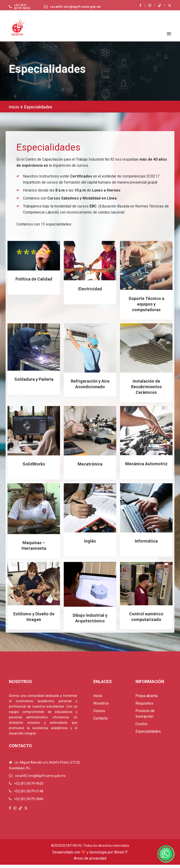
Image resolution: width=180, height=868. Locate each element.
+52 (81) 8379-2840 (29, 802)
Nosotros (101, 707)
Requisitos (144, 707)
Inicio (14, 110)
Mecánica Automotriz (146, 467)
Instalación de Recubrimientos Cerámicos (146, 390)
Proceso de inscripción (145, 717)
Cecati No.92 (72, 849)
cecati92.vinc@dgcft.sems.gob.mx (74, 8)
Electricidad (90, 292)
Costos (141, 727)
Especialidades (148, 735)
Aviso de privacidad (90, 862)
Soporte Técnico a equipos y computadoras (146, 307)
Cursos (99, 714)
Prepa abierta (146, 699)
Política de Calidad (34, 282)
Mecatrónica (90, 467)
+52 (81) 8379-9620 (20, 8)
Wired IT (121, 855)
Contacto (101, 722)
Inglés (90, 544)
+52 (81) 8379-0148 (29, 794)
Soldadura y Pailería (34, 382)
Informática (146, 544)
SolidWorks (34, 467)
